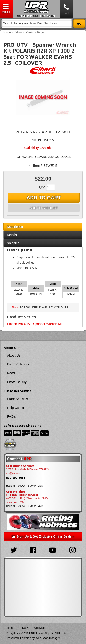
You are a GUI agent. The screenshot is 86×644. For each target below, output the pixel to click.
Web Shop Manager (48, 638)
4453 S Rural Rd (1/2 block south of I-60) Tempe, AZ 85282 (27, 500)
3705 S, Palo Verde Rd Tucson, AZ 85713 (27, 469)
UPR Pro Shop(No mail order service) (22, 493)
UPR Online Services (20, 466)
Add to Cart (44, 198)
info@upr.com (13, 473)
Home (7, 32)
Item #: (38, 166)
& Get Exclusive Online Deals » (43, 536)
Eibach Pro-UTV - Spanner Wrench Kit (35, 324)
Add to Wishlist (44, 208)
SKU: (36, 140)
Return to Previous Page (29, 32)
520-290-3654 (16, 478)
